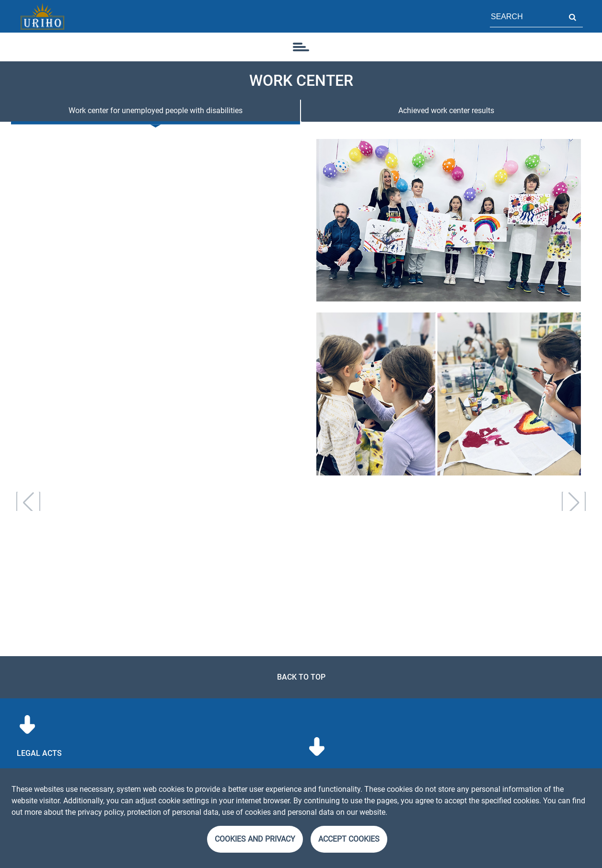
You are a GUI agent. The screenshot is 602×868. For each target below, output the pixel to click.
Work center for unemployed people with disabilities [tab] (156, 110)
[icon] (301, 47)
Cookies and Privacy (255, 839)
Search (572, 16)
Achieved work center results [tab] (446, 110)
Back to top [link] (301, 677)
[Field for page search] (526, 16)
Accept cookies (349, 839)
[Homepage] (42, 16)
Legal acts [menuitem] (39, 753)
